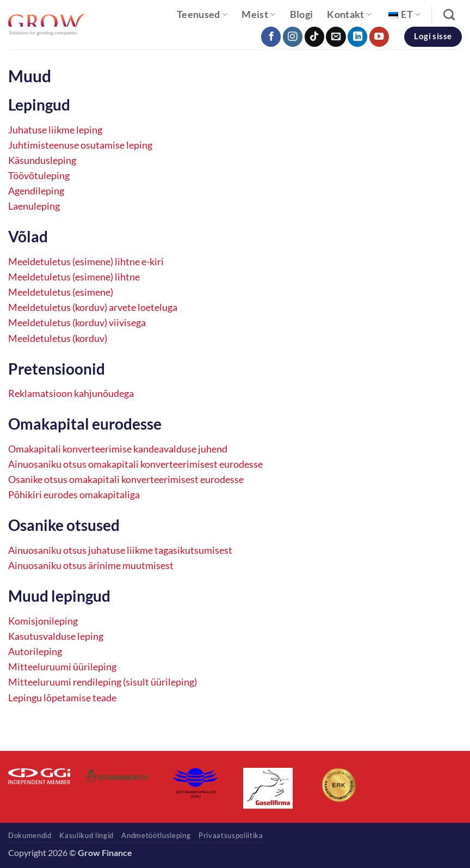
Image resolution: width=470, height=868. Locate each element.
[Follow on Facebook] (271, 37)
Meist (258, 14)
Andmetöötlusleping (156, 835)
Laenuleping (34, 206)
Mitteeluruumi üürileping (62, 667)
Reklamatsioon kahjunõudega (71, 393)
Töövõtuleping (39, 176)
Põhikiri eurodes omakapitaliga (74, 495)
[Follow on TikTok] (314, 37)
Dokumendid (30, 835)
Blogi (302, 14)
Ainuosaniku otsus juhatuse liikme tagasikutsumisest (120, 550)
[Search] (449, 14)
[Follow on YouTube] (379, 37)
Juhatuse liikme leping (55, 130)
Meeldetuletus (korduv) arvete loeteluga (93, 307)
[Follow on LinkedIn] (357, 37)
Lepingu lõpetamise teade (62, 698)
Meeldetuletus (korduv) (58, 338)
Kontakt (349, 14)
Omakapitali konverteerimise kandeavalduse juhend (118, 449)
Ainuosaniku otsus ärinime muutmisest (91, 566)
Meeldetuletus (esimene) (61, 292)
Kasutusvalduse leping (56, 636)
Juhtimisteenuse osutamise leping (80, 145)
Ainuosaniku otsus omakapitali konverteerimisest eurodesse (135, 464)
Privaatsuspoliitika (231, 835)
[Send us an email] (336, 37)
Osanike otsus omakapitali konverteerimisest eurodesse (126, 479)
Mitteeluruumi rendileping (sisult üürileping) (103, 682)
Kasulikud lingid (86, 835)
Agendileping (36, 191)
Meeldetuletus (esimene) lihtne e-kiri (86, 262)
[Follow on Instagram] (293, 37)
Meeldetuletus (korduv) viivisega (77, 323)
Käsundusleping (42, 160)
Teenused (202, 14)
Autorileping (35, 652)
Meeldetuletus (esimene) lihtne (74, 277)
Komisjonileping (43, 621)
